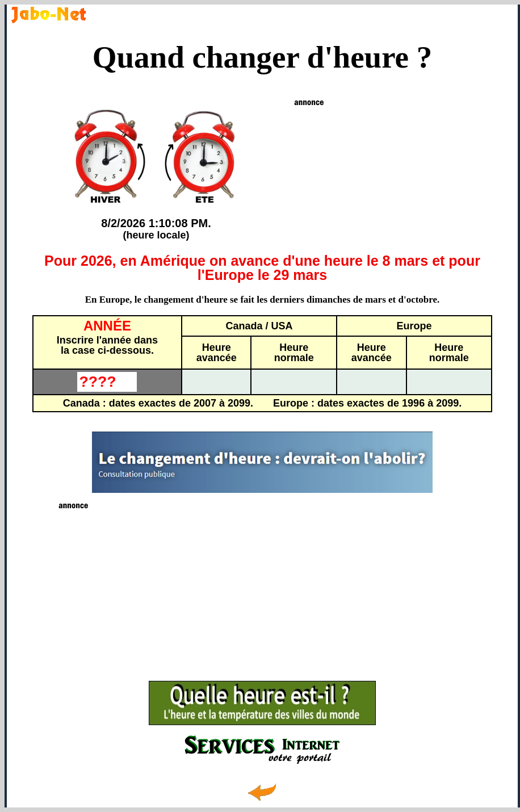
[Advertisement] (263, 591)
